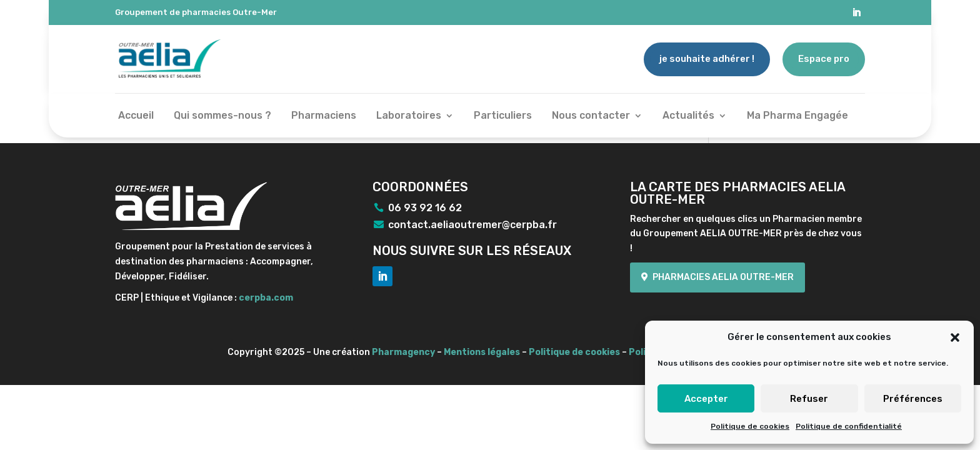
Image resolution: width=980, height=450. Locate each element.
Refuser (809, 399)
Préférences (913, 399)
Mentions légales (482, 352)
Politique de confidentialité (849, 426)
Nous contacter (591, 116)
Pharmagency (403, 352)
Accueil (136, 116)
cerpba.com (266, 298)
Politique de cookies (750, 426)
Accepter (706, 399)
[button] (955, 337)
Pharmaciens (324, 116)
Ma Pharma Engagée (797, 116)
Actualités (688, 116)
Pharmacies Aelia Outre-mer (723, 277)
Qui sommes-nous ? (222, 116)
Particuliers (503, 116)
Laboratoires (409, 116)
